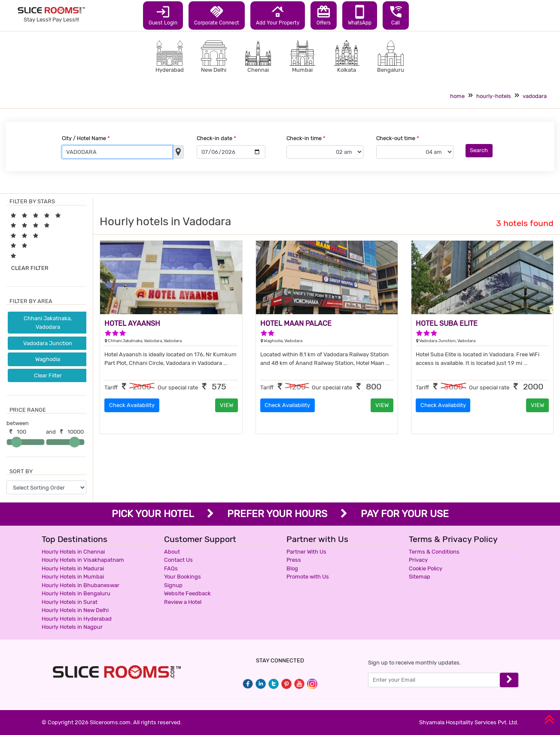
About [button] (172, 552)
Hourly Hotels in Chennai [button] (73, 552)
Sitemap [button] (420, 577)
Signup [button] (173, 585)
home (457, 96)
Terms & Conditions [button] (434, 552)
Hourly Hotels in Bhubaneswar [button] (81, 585)
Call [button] (396, 15)
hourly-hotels (494, 96)
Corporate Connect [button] (217, 15)
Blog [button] (292, 568)
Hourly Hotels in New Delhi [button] (75, 610)
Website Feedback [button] (187, 593)
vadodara (535, 96)
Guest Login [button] (163, 15)
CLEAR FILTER (30, 268)
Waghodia (48, 359)
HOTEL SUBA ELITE (447, 323)
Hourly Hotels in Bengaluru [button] (76, 593)
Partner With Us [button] (306, 552)
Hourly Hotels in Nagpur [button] (72, 627)
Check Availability (132, 405)
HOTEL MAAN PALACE (296, 323)
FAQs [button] (171, 568)
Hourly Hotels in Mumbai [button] (73, 577)
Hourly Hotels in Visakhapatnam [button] (83, 560)
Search (479, 150)
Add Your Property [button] (278, 15)
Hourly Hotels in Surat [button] (70, 602)
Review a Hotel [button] (183, 602)
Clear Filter (48, 375)
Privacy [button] (418, 560)
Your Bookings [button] (183, 577)
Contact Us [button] (178, 560)
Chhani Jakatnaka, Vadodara (48, 323)
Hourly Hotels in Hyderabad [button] (77, 619)
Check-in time (306, 138)
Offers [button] (324, 15)
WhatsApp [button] (360, 15)
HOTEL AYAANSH (132, 323)
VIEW (227, 405)
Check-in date (216, 138)
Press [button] (294, 560)
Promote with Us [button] (308, 577)
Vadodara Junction (48, 343)
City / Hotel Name (86, 138)
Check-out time (398, 138)
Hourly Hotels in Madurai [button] (73, 568)
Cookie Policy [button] (426, 568)
